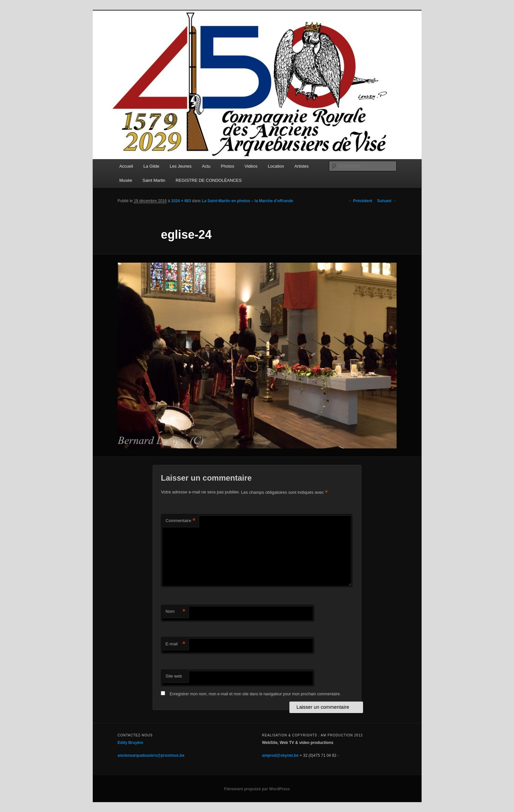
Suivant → (387, 201)
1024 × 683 (181, 201)
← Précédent (360, 201)
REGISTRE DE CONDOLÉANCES (209, 180)
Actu (206, 166)
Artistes (301, 166)
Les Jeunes (181, 166)
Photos (228, 166)
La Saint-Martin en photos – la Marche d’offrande (247, 201)
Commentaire (180, 521)
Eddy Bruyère (131, 743)
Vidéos (251, 166)
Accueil (126, 166)
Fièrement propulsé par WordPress (257, 789)
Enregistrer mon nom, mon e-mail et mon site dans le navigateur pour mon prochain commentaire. (255, 694)
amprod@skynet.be (280, 755)
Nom (175, 612)
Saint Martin (154, 180)
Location (276, 166)
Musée (126, 180)
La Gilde (151, 166)
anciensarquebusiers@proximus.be (151, 755)
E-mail (175, 644)
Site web (174, 676)
